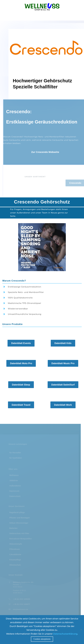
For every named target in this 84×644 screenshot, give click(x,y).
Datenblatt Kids (63, 343)
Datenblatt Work (63, 405)
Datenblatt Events (21, 343)
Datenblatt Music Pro (63, 363)
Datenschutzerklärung (65, 634)
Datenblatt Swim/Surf (63, 385)
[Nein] (81, 630)
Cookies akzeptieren (42, 639)
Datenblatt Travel (21, 405)
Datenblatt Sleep (21, 385)
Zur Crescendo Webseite (50, 152)
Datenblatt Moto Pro (21, 363)
